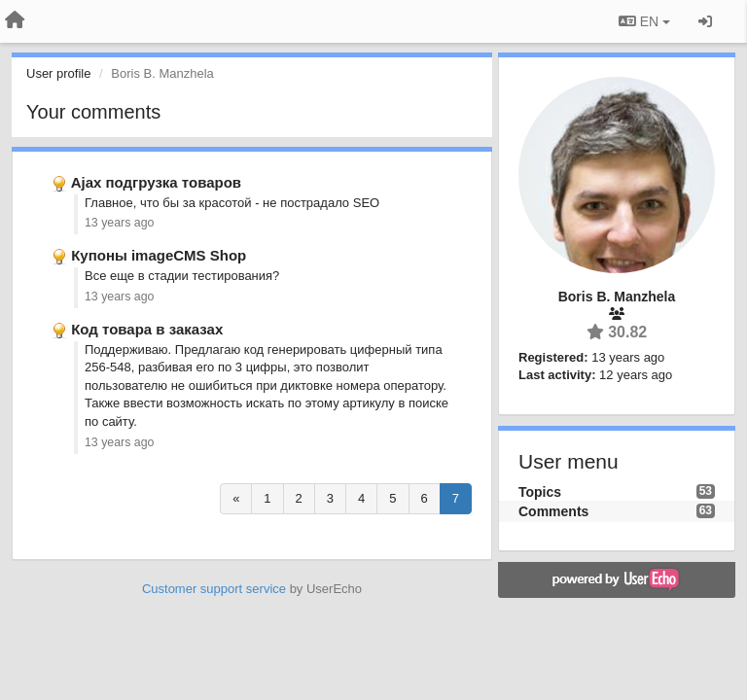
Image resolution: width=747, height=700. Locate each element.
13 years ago (119, 223)
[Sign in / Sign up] (705, 21)
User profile (58, 73)
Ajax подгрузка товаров (156, 182)
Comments (553, 511)
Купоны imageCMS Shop (159, 255)
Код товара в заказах (147, 329)
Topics (540, 492)
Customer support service (214, 589)
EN (644, 21)
